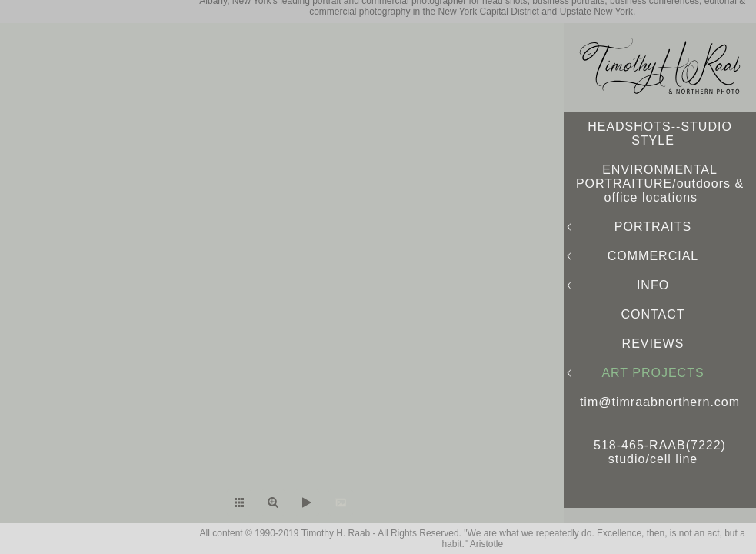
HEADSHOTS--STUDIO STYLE (660, 133)
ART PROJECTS (653, 373)
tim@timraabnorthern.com (660, 402)
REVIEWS (653, 344)
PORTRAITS (653, 227)
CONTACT (653, 314)
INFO (653, 285)
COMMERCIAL (653, 256)
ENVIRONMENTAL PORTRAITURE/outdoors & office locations (660, 184)
